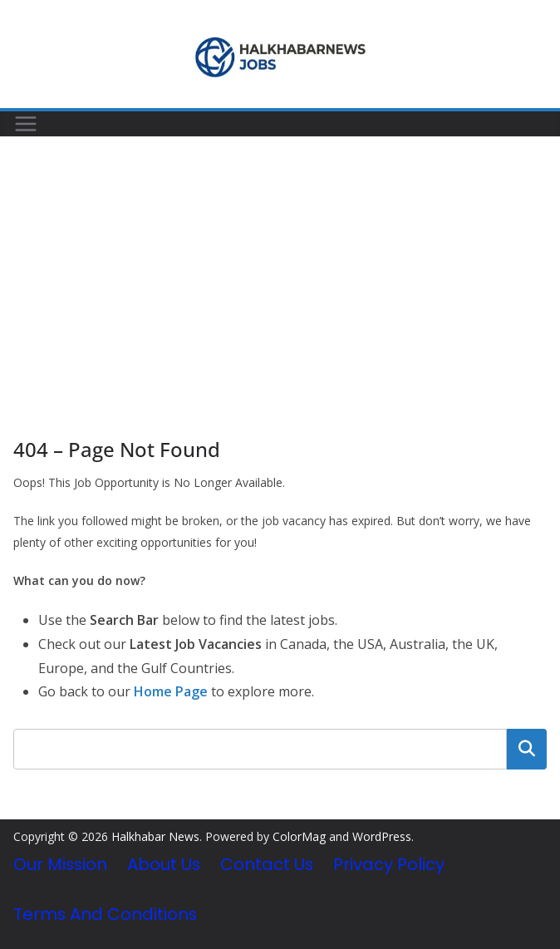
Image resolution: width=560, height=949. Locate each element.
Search (527, 749)
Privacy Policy (389, 864)
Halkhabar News (155, 836)
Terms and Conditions (105, 914)
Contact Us (267, 864)
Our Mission (60, 864)
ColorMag (299, 836)
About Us (164, 864)
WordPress (382, 836)
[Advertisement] (280, 262)
